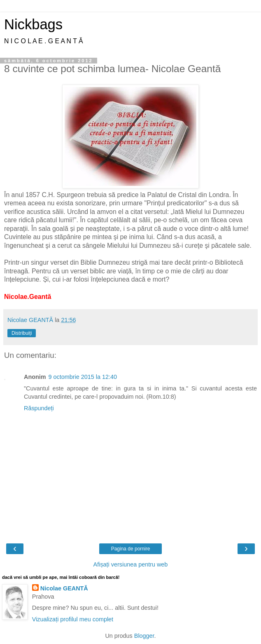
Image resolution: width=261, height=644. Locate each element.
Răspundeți (39, 408)
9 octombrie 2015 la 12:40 (83, 377)
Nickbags (33, 24)
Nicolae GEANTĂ (64, 588)
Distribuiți (22, 333)
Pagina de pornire (131, 549)
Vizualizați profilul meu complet (73, 619)
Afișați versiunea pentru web (131, 564)
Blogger (144, 636)
